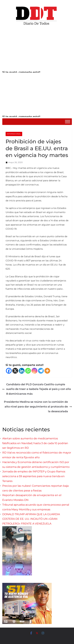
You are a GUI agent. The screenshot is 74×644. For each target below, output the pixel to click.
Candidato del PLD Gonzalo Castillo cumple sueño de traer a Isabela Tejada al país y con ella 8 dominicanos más (37, 389)
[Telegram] (41, 371)
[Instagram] (34, 371)
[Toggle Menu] (68, 122)
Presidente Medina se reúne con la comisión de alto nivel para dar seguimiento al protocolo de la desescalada (38, 407)
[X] (15, 371)
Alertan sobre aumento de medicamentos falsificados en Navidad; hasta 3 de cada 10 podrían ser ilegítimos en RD (35, 443)
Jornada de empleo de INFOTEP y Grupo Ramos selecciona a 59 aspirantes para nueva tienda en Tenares (34, 476)
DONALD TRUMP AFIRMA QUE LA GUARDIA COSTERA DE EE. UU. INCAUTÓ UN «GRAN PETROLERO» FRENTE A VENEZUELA (31, 519)
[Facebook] (9, 371)
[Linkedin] (22, 371)
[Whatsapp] (28, 371)
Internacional (14, 134)
